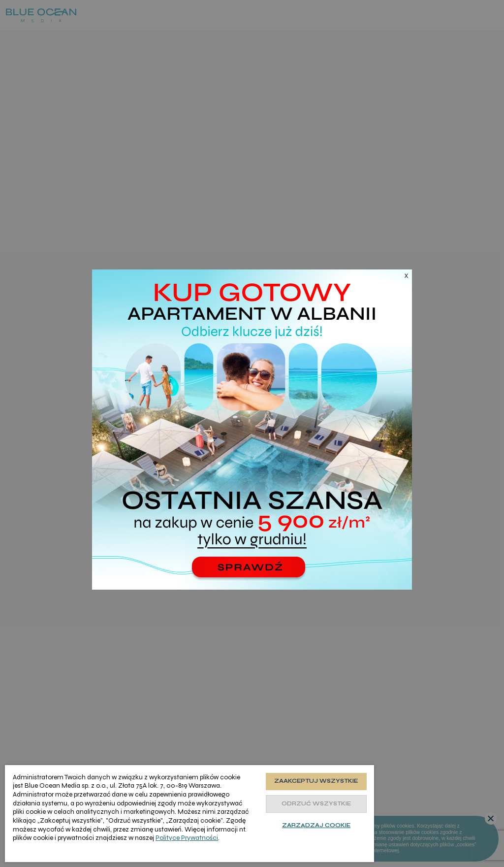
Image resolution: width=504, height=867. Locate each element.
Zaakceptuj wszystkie (316, 781)
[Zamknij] (400, 282)
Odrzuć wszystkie (316, 804)
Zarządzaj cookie (316, 825)
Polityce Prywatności (187, 838)
